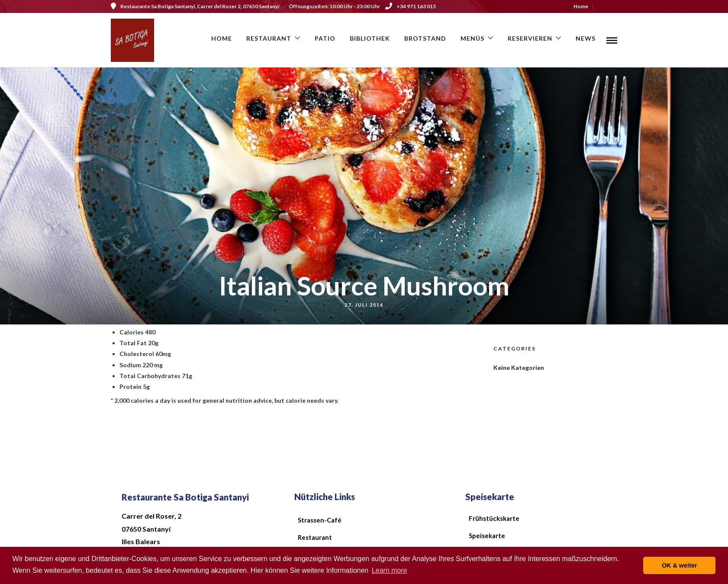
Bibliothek (370, 38)
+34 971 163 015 (411, 6)
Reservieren (530, 38)
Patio (325, 38)
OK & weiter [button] (680, 565)
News (586, 38)
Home (581, 6)
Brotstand (425, 38)
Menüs (472, 38)
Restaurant (269, 38)
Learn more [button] (390, 570)
